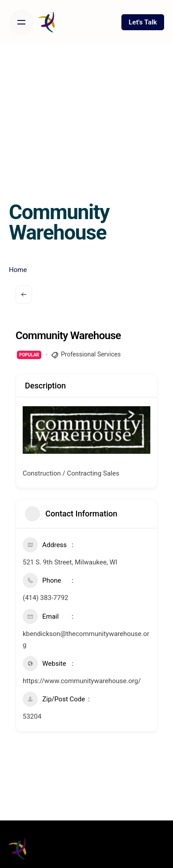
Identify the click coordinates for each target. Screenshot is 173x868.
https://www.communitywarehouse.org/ (82, 681)
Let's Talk (143, 22)
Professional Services (91, 354)
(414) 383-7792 (46, 598)
